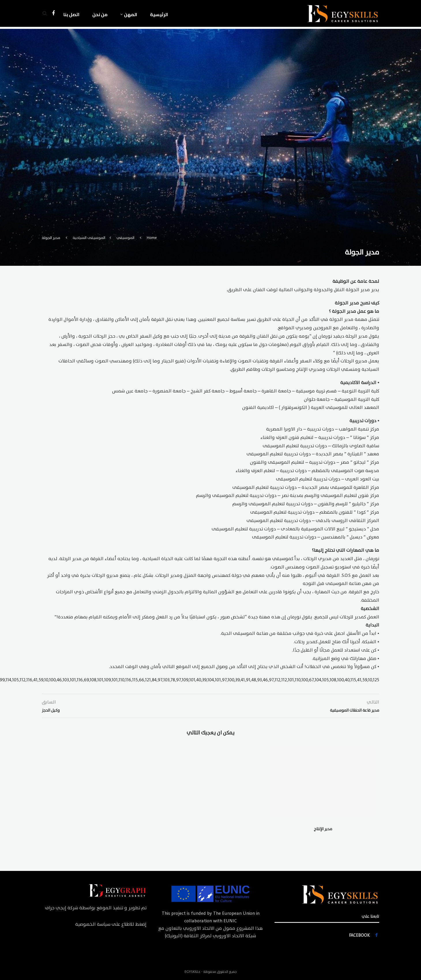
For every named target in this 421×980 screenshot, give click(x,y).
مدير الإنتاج (323, 829)
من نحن (100, 14)
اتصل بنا (72, 14)
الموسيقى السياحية (89, 238)
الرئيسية (159, 14)
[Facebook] (53, 14)
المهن (131, 14)
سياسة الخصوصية (93, 924)
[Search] (45, 14)
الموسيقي (125, 238)
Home (152, 238)
